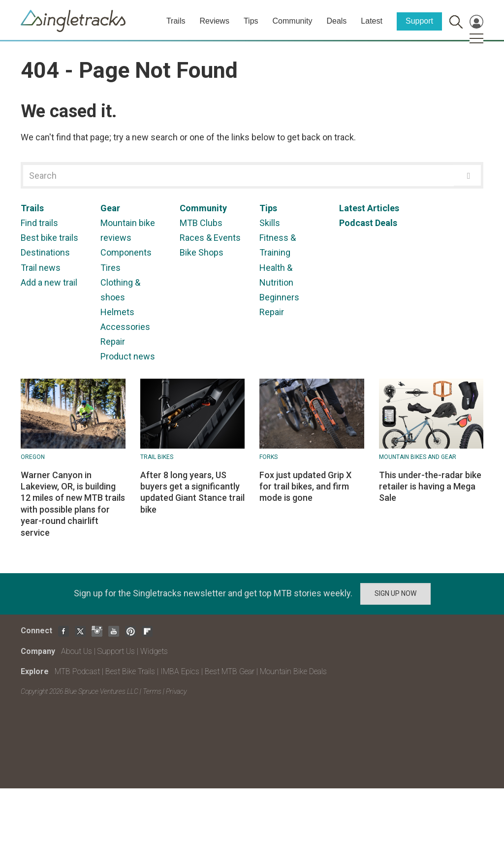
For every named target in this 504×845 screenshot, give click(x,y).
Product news (128, 356)
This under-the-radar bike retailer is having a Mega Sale (430, 487)
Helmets (117, 312)
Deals (336, 21)
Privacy (176, 691)
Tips (251, 21)
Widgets (154, 651)
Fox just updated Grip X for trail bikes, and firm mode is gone (305, 487)
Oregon (33, 457)
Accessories (125, 327)
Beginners (279, 297)
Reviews (214, 21)
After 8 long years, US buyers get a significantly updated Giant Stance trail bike (192, 492)
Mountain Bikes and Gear (418, 457)
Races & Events (210, 238)
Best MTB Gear (230, 671)
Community (293, 21)
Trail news (41, 268)
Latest (372, 21)
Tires (110, 268)
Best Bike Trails (130, 671)
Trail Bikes (157, 457)
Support (419, 21)
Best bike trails (49, 238)
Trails (176, 21)
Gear (110, 208)
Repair (113, 341)
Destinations (45, 252)
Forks (268, 457)
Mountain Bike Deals (293, 671)
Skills (270, 223)
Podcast (356, 223)
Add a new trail (49, 282)
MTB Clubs (201, 223)
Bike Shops (202, 252)
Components (126, 252)
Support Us (116, 651)
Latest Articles (369, 208)
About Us (77, 651)
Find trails (39, 223)
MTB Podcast (77, 671)
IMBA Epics (180, 671)
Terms (152, 691)
